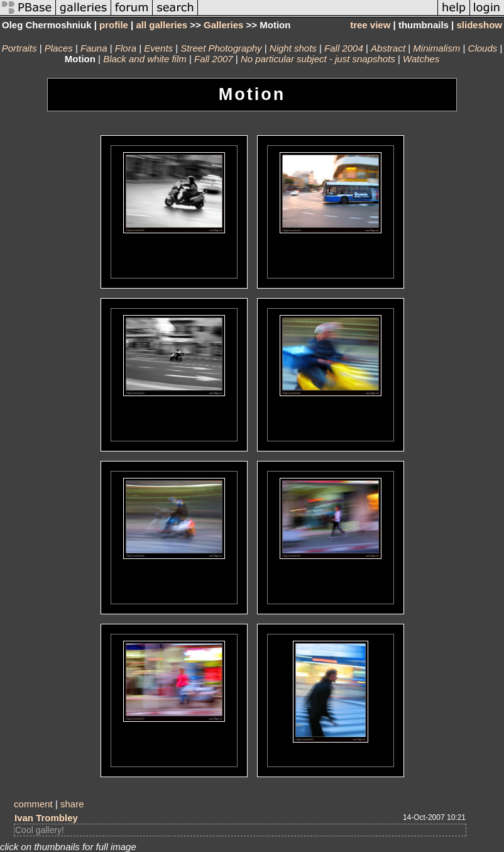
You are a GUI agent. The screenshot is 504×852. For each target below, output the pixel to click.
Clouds (483, 48)
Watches (421, 59)
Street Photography (221, 48)
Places (59, 48)
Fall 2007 (214, 59)
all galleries (162, 25)
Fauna (94, 48)
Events (158, 48)
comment (33, 804)
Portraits (19, 48)
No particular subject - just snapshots (318, 59)
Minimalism (436, 48)
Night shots (293, 48)
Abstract (388, 48)
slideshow (479, 25)
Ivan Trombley (46, 818)
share (72, 804)
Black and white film (145, 59)
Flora (126, 48)
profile (114, 25)
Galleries (223, 25)
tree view (370, 25)
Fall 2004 (344, 48)
